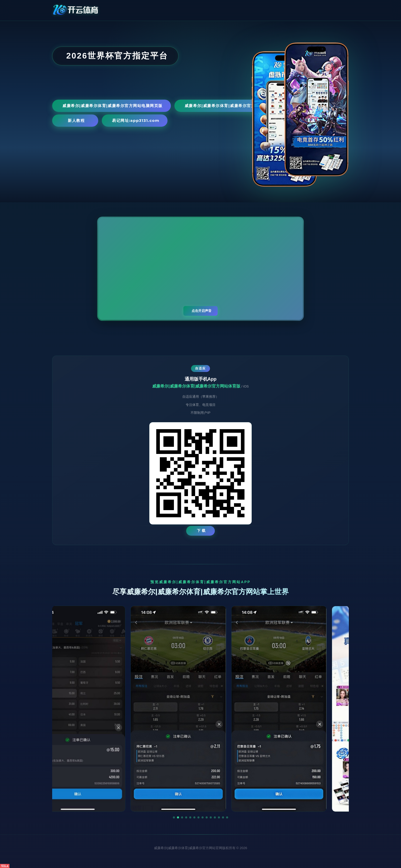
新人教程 (76, 120)
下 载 (201, 531)
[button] (174, 817)
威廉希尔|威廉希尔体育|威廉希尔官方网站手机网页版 (235, 106)
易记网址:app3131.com (136, 120)
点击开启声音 (202, 311)
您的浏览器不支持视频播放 (201, 269)
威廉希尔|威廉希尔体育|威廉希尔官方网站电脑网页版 (113, 106)
